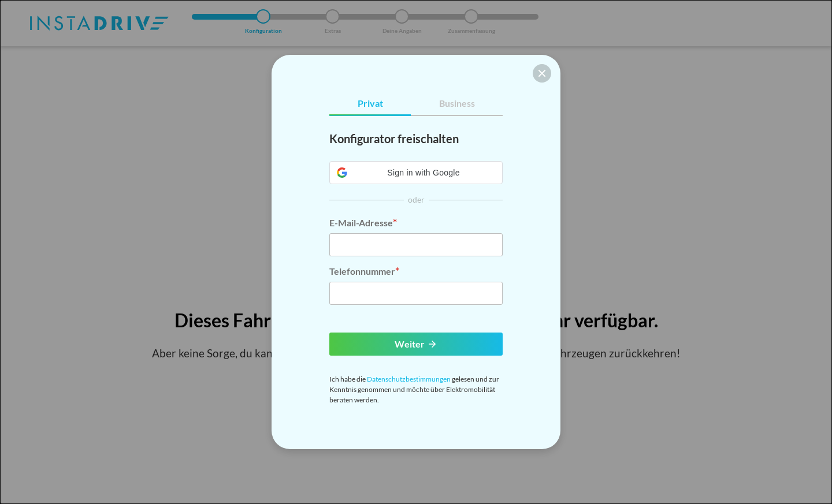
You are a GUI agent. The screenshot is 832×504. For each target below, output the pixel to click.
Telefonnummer (362, 271)
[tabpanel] (416, 217)
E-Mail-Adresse (361, 223)
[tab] (370, 104)
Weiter (416, 344)
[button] (416, 173)
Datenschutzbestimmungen (409, 379)
